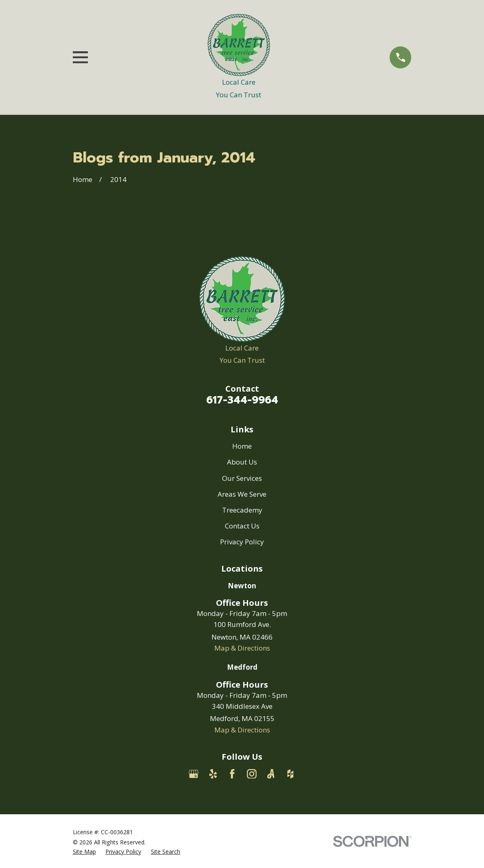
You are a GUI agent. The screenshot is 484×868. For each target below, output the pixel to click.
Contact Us (242, 526)
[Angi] (271, 774)
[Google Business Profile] (194, 774)
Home (242, 446)
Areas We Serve (242, 494)
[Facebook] (232, 774)
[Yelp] (213, 774)
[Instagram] (252, 774)
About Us (242, 462)
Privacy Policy (242, 542)
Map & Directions (242, 648)
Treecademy (242, 510)
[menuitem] (84, 852)
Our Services (242, 478)
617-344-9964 (242, 400)
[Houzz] (290, 774)
